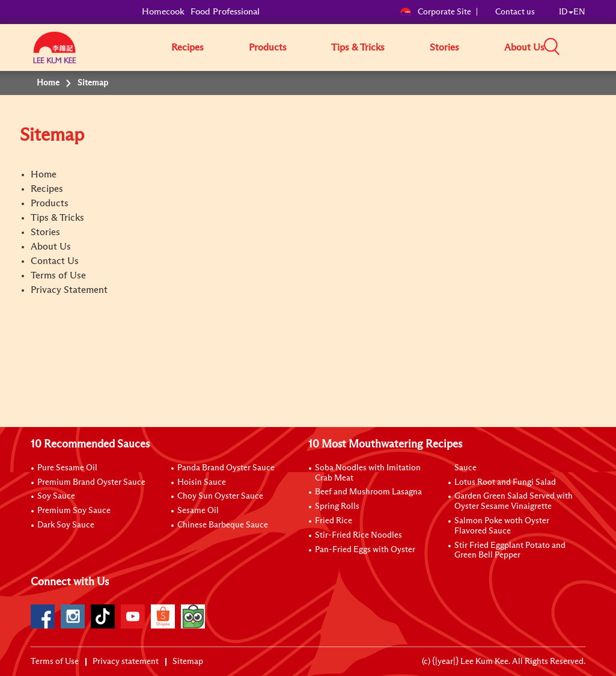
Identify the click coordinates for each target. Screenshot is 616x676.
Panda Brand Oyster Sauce (226, 468)
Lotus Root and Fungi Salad (505, 482)
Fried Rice (334, 521)
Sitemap (188, 662)
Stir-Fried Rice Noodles (358, 535)
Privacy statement (126, 662)
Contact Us (55, 261)
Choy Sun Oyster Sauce (220, 496)
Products (268, 48)
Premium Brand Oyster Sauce (91, 482)
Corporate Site (435, 12)
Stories (444, 48)
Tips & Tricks (358, 48)
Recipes (188, 48)
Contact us (515, 12)
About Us (524, 48)
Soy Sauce (56, 496)
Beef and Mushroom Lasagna (368, 492)
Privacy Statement (69, 290)
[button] (590, 47)
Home (44, 174)
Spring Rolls (337, 506)
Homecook (163, 12)
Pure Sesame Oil (67, 468)
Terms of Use (58, 275)
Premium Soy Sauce (74, 511)
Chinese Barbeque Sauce (223, 525)
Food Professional (225, 12)
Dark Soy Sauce (66, 525)
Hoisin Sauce (202, 482)
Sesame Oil (198, 511)
